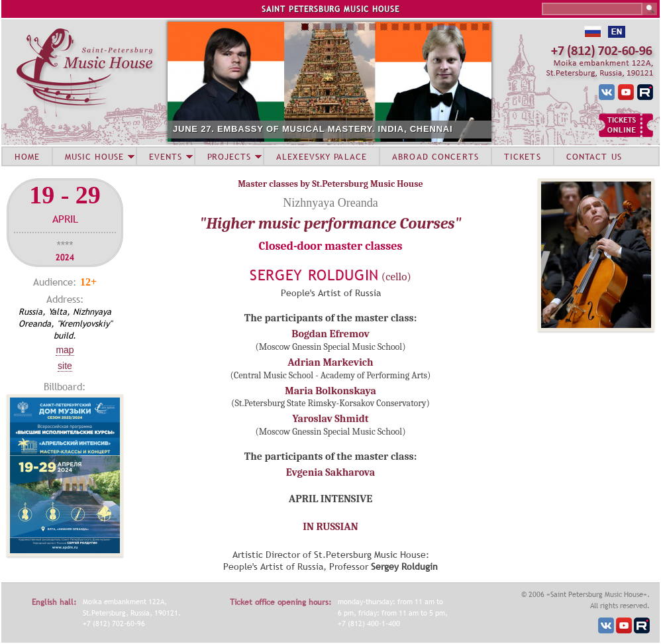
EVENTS (166, 156)
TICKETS (523, 156)
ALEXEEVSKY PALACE (322, 156)
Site (65, 366)
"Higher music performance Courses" (330, 223)
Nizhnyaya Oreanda (330, 203)
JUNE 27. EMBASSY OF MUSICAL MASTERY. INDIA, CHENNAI (313, 129)
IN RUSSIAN (330, 527)
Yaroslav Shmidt (330, 419)
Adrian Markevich (330, 362)
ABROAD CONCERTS (435, 156)
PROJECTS (229, 156)
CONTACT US (594, 156)
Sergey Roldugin (314, 275)
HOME (27, 156)
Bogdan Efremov (330, 334)
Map (65, 350)
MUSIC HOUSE (94, 156)
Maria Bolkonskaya (330, 391)
